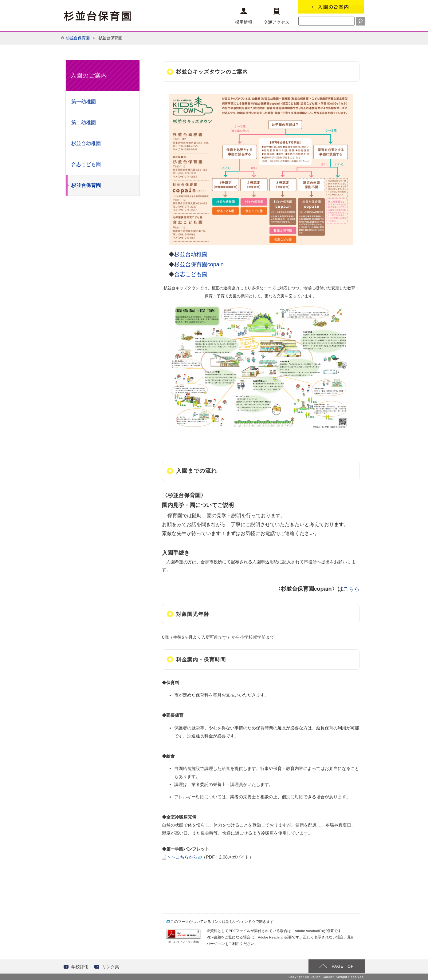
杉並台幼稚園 (86, 143)
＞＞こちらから (182, 857)
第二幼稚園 (84, 123)
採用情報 (244, 16)
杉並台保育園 (78, 38)
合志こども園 (86, 164)
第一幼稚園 (84, 102)
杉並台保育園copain (202, 264)
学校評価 (80, 967)
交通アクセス (277, 16)
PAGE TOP (343, 966)
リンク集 (111, 967)
